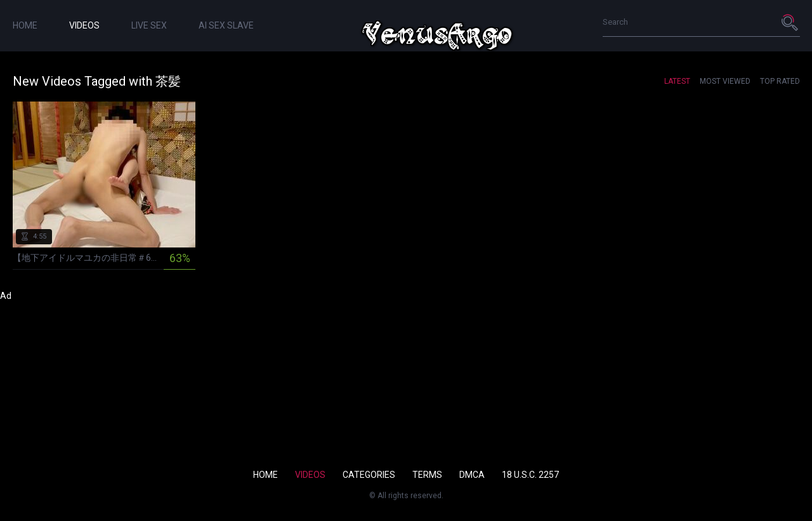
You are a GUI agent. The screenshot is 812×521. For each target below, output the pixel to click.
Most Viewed (725, 81)
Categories (369, 475)
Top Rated (780, 81)
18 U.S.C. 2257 (530, 475)
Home (25, 25)
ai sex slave (226, 25)
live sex (149, 25)
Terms (427, 475)
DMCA (472, 475)
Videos (84, 25)
